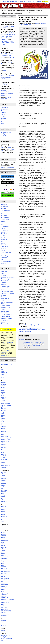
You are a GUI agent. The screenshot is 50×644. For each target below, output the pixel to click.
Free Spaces (5, 230)
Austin (3, 539)
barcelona (4, 389)
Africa (3, 378)
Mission (20, 1)
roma (2, 449)
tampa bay (4, 608)
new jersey (4, 573)
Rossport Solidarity (6, 318)
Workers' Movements (7, 261)
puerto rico (4, 490)
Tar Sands (4, 290)
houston (3, 555)
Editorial (14, 1)
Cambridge (4, 111)
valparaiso (4, 500)
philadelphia (4, 585)
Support (47, 3)
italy (2, 417)
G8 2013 (3, 273)
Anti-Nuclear (4, 212)
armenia (3, 384)
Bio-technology (5, 217)
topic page (6, 84)
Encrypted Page (8, 329)
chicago (3, 546)
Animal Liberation (6, 210)
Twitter (10, 147)
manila (3, 515)
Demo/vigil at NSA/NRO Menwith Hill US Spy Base (8, 56)
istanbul (3, 415)
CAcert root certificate (5, 351)
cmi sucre (4, 482)
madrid (3, 428)
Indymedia (4, 239)
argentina (4, 472)
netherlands (4, 436)
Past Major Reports (6, 324)
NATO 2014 (4, 272)
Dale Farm (4, 282)
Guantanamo (5, 297)
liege (2, 420)
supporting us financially (8, 167)
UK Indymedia (19, 5)
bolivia (3, 474)
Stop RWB (4, 313)
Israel (3, 624)
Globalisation (43, 24)
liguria (3, 422)
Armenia (3, 621)
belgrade (3, 394)
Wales (3, 122)
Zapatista (4, 263)
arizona (3, 533)
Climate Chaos (5, 219)
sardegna (4, 454)
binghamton (4, 541)
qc (2, 519)
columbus (4, 550)
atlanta (3, 537)
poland (3, 446)
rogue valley (4, 593)
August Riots (5, 281)
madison (3, 562)
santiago (3, 495)
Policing (3, 250)
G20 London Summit (7, 292)
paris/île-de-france (6, 441)
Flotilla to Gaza (5, 286)
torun (2, 461)
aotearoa (3, 506)
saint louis (4, 595)
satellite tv (4, 373)
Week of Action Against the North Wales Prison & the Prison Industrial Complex (8, 36)
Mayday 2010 (5, 288)
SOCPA (3, 322)
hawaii (3, 554)
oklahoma (4, 583)
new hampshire (5, 572)
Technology (4, 258)
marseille (4, 431)
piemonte (4, 444)
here (5, 70)
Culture (3, 221)
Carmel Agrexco (5, 306)
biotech (3, 630)
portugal (3, 448)
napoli (3, 435)
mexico (3, 487)
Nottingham (4, 134)
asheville (3, 536)
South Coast (4, 120)
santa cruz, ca (5, 603)
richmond (4, 590)
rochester (4, 591)
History (3, 238)
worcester (4, 616)
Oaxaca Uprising (6, 317)
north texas (4, 580)
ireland (3, 413)
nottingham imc (5, 440)
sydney (3, 521)
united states (5, 609)
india (2, 526)
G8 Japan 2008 (5, 307)
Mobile (9, 1)
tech (2, 640)
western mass (5, 614)
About (30, 1)
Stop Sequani (5, 311)
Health (3, 236)
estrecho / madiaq (6, 405)
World (30, 25)
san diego (4, 596)
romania (3, 451)
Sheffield (3, 118)
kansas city (4, 559)
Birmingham (4, 109)
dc (2, 552)
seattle (3, 606)
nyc (2, 581)
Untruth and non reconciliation (32, 346)
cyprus (3, 402)
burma (3, 510)
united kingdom (5, 466)
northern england (6, 438)
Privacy (25, 1)
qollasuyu (4, 492)
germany (3, 409)
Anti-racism (4, 216)
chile (2, 477)
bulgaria (3, 397)
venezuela (4, 502)
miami (3, 565)
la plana (3, 418)
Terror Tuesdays (6, 69)
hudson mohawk (6, 557)
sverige (3, 458)
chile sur (3, 479)
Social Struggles (24, 25)
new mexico (4, 575)
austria (3, 387)
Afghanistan (4, 207)
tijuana (3, 497)
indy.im (3, 147)
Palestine (4, 248)
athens (3, 386)
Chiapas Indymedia (6, 98)
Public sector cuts (6, 252)
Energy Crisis (5, 227)
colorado (3, 549)
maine (3, 564)
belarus (3, 391)
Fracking (3, 228)
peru (2, 489)
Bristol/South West (6, 132)
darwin (3, 511)
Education (4, 225)
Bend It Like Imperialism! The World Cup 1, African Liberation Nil (32, 20)
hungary (3, 412)
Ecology (3, 223)
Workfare (4, 275)
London (3, 114)
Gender (3, 232)
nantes (3, 433)
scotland (3, 456)
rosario (3, 493)
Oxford (3, 116)
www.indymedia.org (6, 365)
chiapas (3, 475)
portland (3, 588)
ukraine (3, 464)
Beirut (3, 622)
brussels (3, 396)
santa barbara (5, 601)
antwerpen (4, 382)
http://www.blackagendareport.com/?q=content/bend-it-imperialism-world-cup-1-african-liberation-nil (32, 330)
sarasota (3, 604)
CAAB (12, 57)
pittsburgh (4, 586)
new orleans (4, 577)
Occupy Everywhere (7, 279)
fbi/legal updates (6, 635)
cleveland (4, 547)
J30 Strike (4, 284)
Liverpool (4, 113)
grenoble (3, 410)
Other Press (4, 247)
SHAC (3, 309)
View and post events (7, 20)
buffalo (3, 544)
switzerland (4, 459)
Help (39, 1)
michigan (4, 567)
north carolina (5, 578)
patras (3, 443)
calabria (3, 399)
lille (2, 423)
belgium (3, 392)
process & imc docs (6, 639)
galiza (3, 407)
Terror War (4, 259)
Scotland (3, 136)
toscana (3, 462)
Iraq (2, 241)
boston (3, 542)
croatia (3, 400)
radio (2, 371)
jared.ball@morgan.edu (32, 325)
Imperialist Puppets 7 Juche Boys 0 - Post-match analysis (33, 343)
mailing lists (4, 637)
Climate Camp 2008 (7, 315)
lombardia (4, 427)
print (2, 369)
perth (2, 518)
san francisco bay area (7, 599)
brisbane (3, 508)
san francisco (5, 598)
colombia (4, 484)
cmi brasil (4, 480)
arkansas (4, 534)
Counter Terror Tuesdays (7, 63)
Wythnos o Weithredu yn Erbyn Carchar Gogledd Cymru (8, 43)
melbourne (4, 516)
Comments (24, 336)
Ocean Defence (5, 245)
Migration (4, 243)
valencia (3, 467)
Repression (4, 254)
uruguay (3, 498)
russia (3, 453)
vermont (3, 612)
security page (5, 355)
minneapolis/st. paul (7, 570)
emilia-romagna (5, 404)
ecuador (3, 485)
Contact (35, 1)
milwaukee (4, 568)
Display (21, 340)
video (2, 374)
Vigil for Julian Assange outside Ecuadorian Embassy (8, 77)
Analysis (37, 24)
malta (3, 430)
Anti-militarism (5, 214)
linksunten (4, 425)
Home (5, 1)
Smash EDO (4, 320)
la (1, 560)
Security (46, 1)
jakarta (3, 513)
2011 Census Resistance (8, 277)
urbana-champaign (6, 611)
